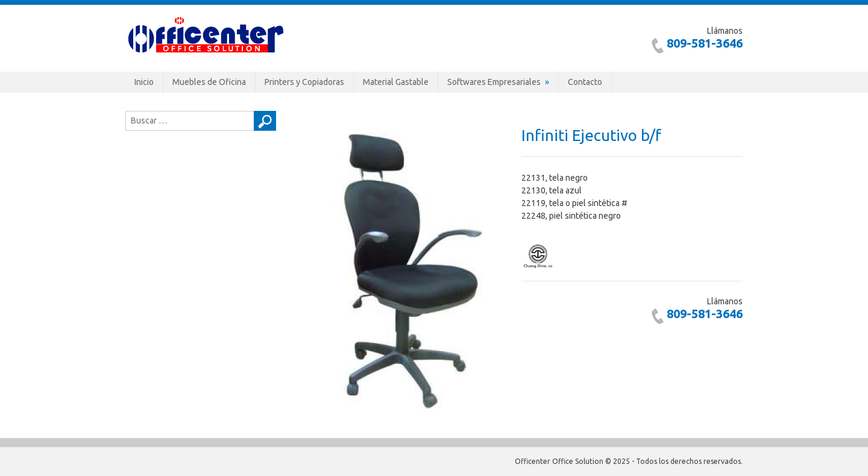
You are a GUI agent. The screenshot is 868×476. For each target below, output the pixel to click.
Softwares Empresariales (494, 82)
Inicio (144, 82)
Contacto (585, 82)
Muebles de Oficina (209, 82)
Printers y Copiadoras (304, 82)
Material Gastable (396, 82)
